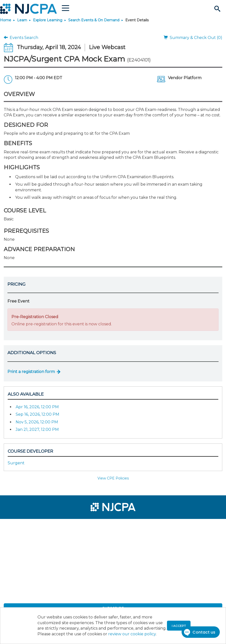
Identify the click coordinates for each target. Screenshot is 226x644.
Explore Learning (48, 20)
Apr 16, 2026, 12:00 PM (37, 407)
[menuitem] (20, 525)
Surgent (16, 463)
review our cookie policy (132, 634)
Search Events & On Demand (94, 20)
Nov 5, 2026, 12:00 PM (37, 422)
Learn (22, 20)
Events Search (21, 38)
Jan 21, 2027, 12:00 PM (37, 429)
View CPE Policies (113, 478)
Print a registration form (31, 372)
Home (6, 20)
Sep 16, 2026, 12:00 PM (37, 414)
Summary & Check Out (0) (193, 38)
